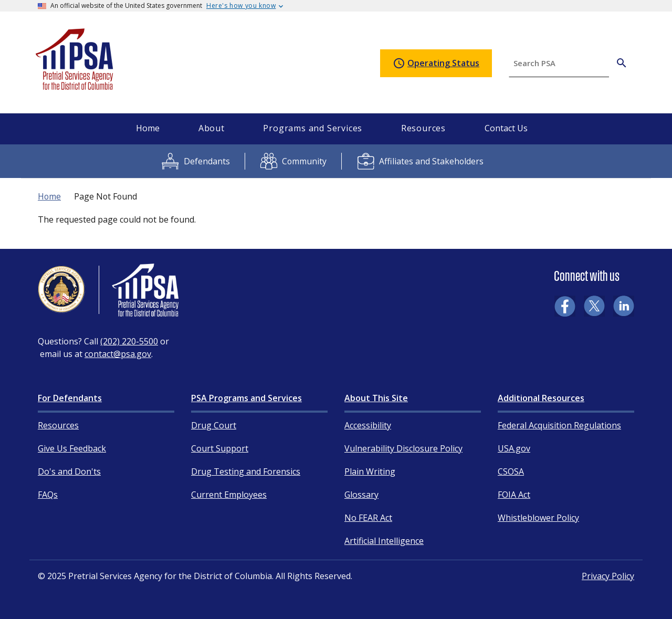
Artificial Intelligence (384, 541)
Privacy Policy (608, 576)
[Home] (75, 85)
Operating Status (436, 64)
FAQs (48, 495)
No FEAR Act (368, 518)
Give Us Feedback (72, 448)
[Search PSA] (622, 63)
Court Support (220, 448)
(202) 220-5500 (129, 341)
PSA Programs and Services (246, 398)
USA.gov (514, 448)
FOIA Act (514, 495)
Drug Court (214, 425)
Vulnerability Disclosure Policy (403, 448)
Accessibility (368, 425)
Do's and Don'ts (69, 471)
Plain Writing (370, 471)
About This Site (376, 398)
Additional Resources (541, 398)
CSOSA (511, 471)
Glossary (361, 495)
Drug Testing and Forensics (246, 471)
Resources (58, 425)
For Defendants (70, 398)
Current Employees (229, 495)
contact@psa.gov (118, 354)
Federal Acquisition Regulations (559, 425)
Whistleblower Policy (538, 518)
